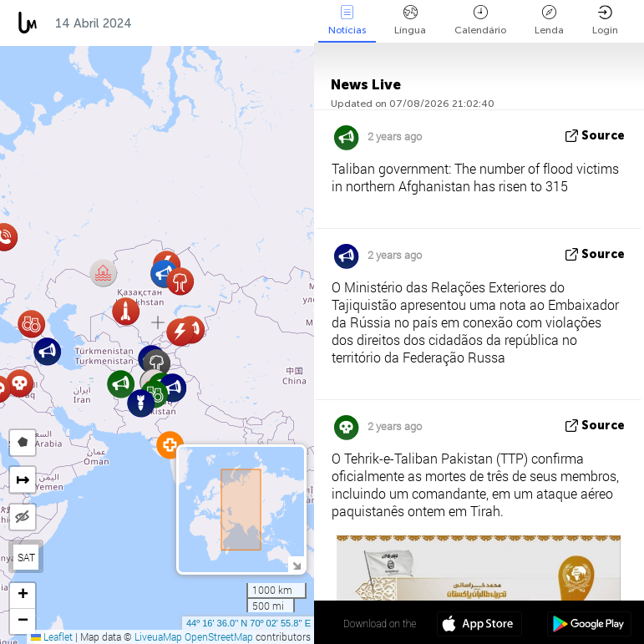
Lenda (549, 20)
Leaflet (52, 636)
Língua (410, 20)
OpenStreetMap (219, 636)
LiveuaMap (158, 636)
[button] (180, 281)
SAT (26, 557)
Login (605, 20)
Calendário (480, 20)
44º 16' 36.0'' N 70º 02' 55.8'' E (248, 623)
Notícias (347, 20)
